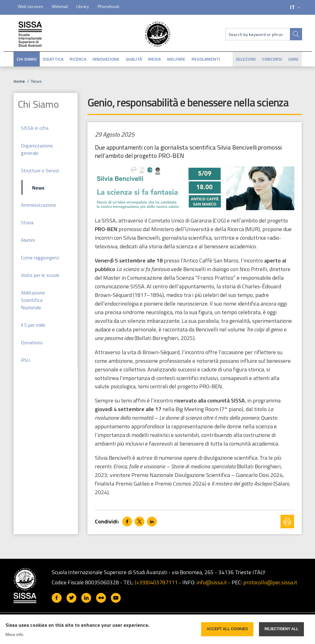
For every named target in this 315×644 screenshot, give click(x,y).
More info (14, 634)
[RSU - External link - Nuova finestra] (46, 360)
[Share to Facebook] (127, 522)
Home (19, 81)
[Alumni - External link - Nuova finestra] (46, 240)
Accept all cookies (227, 629)
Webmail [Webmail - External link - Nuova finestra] (60, 6)
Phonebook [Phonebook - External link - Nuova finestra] (109, 6)
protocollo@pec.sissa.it (270, 582)
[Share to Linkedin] (152, 522)
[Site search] (296, 34)
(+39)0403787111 (156, 582)
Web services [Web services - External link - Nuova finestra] (30, 6)
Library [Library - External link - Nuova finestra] (83, 6)
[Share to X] (139, 522)
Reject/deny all (281, 629)
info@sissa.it (212, 582)
